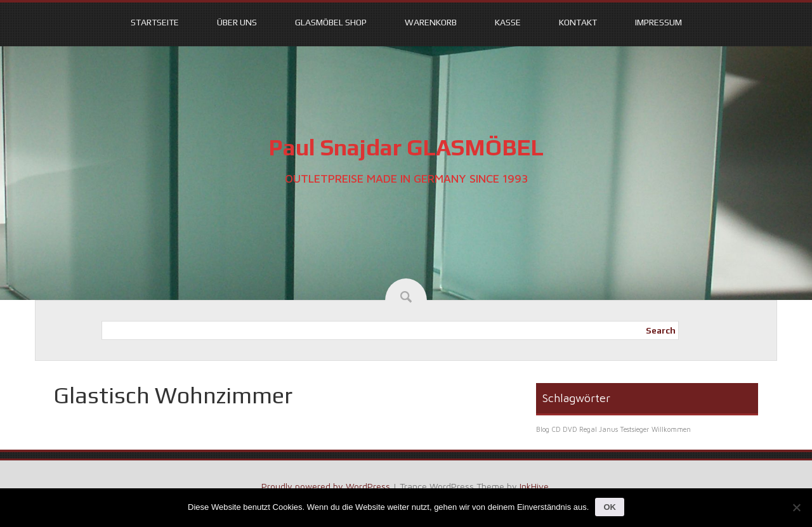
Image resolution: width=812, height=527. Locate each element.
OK (610, 507)
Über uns (237, 22)
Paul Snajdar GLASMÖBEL (406, 147)
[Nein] (796, 507)
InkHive (534, 486)
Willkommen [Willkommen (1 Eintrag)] (671, 429)
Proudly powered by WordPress (326, 486)
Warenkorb (431, 22)
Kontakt (578, 22)
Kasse (508, 22)
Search (661, 330)
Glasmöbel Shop (331, 22)
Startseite (155, 22)
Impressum (658, 22)
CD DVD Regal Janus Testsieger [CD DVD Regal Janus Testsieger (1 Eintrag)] (600, 429)
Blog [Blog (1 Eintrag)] (543, 429)
